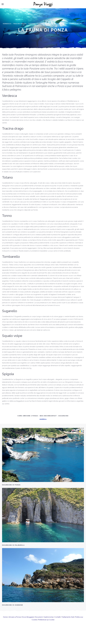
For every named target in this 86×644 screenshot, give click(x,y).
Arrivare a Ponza (15, 622)
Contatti (57, 622)
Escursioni (39, 622)
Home (5, 622)
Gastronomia (49, 622)
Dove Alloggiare (28, 622)
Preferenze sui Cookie (46, 625)
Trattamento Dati (68, 622)
